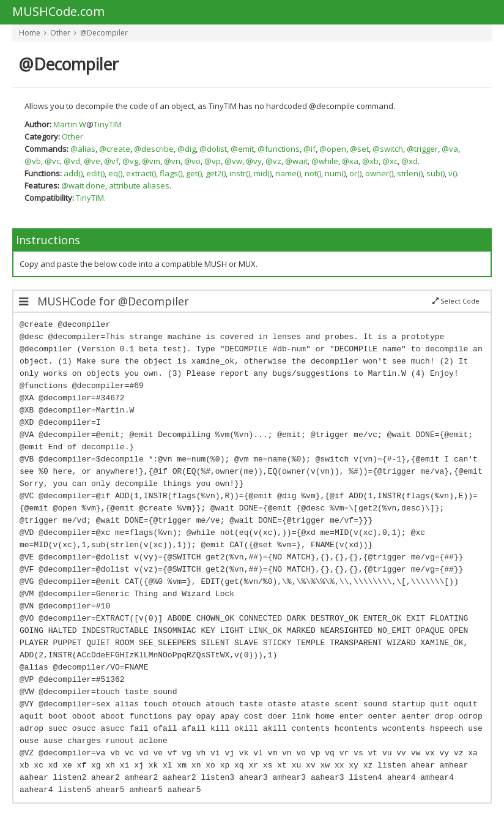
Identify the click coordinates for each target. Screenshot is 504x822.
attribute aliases (139, 185)
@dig (187, 149)
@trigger (422, 149)
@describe (154, 149)
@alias (83, 149)
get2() (216, 173)
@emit (242, 149)
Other (60, 33)
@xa (350, 161)
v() (453, 173)
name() (288, 173)
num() (335, 173)
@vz (273, 161)
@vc (52, 161)
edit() (95, 173)
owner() (379, 173)
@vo (192, 161)
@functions (279, 149)
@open (333, 149)
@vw (233, 161)
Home (30, 33)
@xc (390, 161)
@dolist (213, 149)
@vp (213, 161)
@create (115, 149)
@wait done (83, 185)
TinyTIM (108, 124)
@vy (254, 161)
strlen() (410, 173)
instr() (240, 173)
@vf (111, 161)
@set (359, 149)
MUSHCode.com (58, 12)
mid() (263, 173)
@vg (130, 161)
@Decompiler (104, 33)
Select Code (456, 301)
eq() (115, 173)
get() (194, 173)
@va (450, 149)
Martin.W (70, 124)
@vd (72, 161)
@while (325, 161)
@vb (33, 161)
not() (313, 173)
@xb (370, 161)
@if (309, 149)
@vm (151, 161)
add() (73, 173)
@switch (388, 149)
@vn (172, 161)
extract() (141, 173)
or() (355, 173)
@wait (296, 161)
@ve (92, 161)
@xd (409, 161)
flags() (171, 173)
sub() (435, 173)
